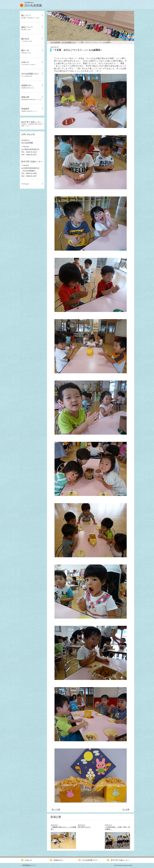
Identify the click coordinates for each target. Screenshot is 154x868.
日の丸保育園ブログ (30, 75)
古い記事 (126, 809)
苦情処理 (29, 110)
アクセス (25, 184)
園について (30, 16)
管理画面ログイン (29, 865)
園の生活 (27, 40)
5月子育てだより (84, 827)
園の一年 (26, 51)
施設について (27, 28)
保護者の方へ (28, 86)
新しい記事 (56, 809)
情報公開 (32, 98)
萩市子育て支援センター (32, 124)
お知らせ (29, 63)
